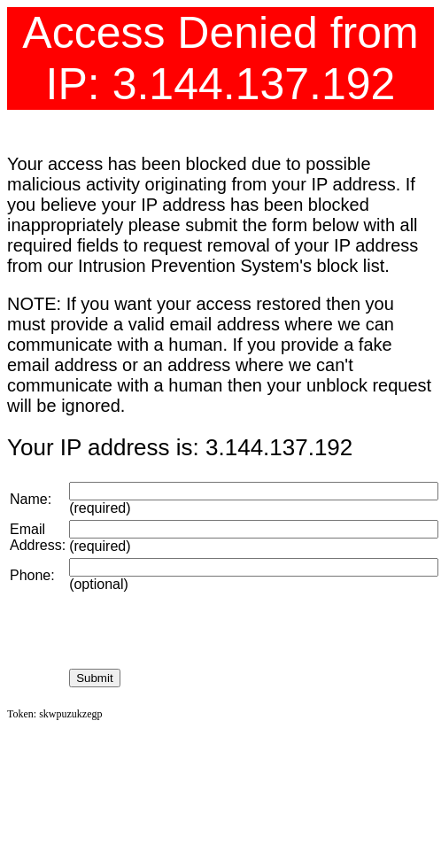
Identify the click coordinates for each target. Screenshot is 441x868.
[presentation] (204, 631)
